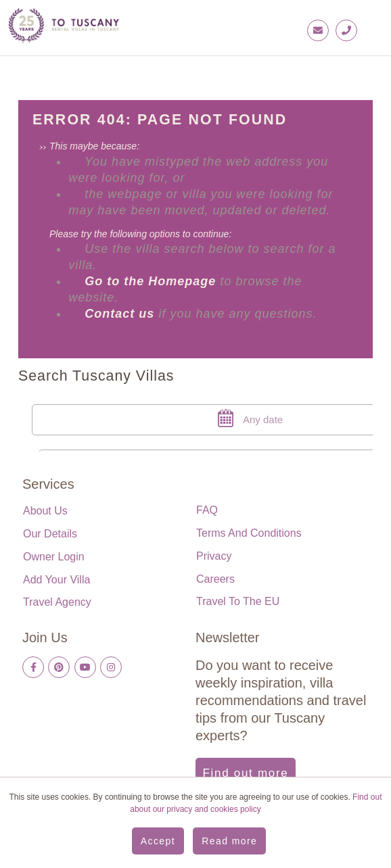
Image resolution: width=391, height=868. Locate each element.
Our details (50, 534)
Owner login (54, 557)
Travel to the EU (238, 601)
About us (45, 511)
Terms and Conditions (249, 533)
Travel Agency (57, 602)
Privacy (214, 556)
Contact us (119, 314)
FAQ (207, 510)
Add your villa (56, 580)
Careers (215, 579)
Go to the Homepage (152, 281)
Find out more (246, 773)
